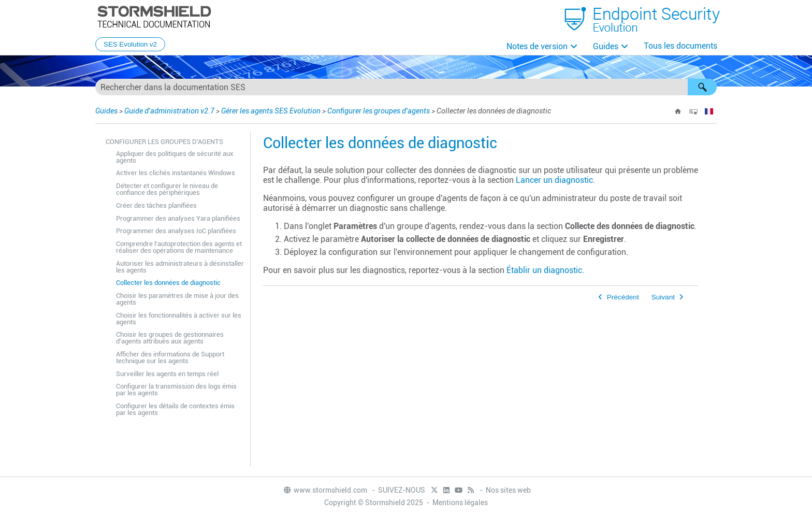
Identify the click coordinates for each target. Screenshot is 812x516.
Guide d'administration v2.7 (169, 111)
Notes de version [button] (537, 46)
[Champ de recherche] (406, 87)
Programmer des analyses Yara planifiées (178, 218)
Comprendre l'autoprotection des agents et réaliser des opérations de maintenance (179, 247)
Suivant (663, 297)
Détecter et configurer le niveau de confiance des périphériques (167, 189)
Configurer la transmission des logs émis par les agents (176, 390)
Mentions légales (460, 503)
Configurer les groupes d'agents (379, 111)
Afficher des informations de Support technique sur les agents (170, 357)
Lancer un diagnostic (554, 180)
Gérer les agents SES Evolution (271, 111)
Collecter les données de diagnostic (168, 283)
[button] (702, 87)
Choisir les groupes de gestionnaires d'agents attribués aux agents (170, 338)
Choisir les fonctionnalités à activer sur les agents (179, 319)
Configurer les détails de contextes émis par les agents (175, 409)
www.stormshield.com (325, 490)
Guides (606, 46)
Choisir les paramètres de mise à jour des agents (177, 299)
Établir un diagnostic (544, 270)
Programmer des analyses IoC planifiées (176, 231)
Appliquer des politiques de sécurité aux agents (175, 157)
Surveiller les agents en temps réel (167, 374)
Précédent (623, 297)
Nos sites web (508, 490)
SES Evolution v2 (130, 44)
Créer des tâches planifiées (156, 205)
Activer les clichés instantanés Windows (176, 173)
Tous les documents (680, 46)
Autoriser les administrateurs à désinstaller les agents (180, 267)
